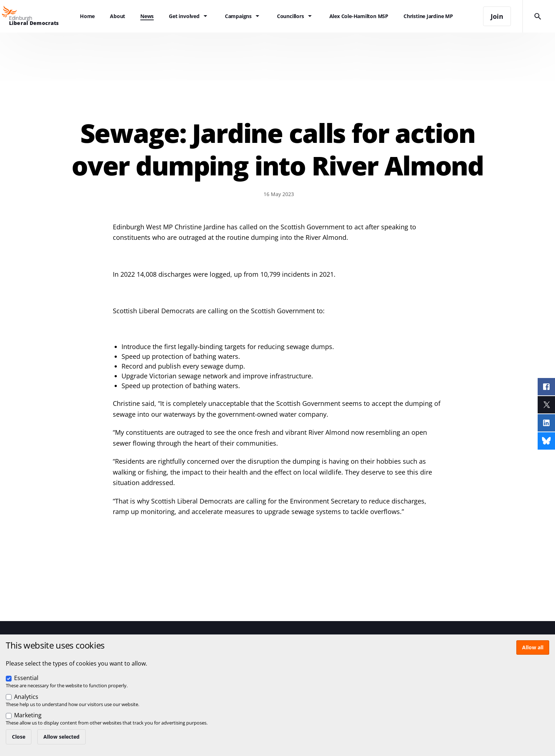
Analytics (26, 697)
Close (19, 737)
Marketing (28, 715)
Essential (26, 678)
